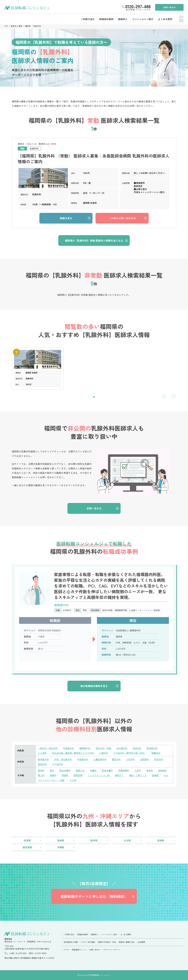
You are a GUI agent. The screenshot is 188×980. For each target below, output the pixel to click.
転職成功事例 (106, 19)
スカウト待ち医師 (88, 942)
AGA (166, 775)
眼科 (52, 770)
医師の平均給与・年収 (107, 942)
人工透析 (42, 753)
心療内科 (104, 753)
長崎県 (61, 840)
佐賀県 (27, 840)
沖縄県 (61, 847)
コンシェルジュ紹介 (143, 19)
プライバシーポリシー (112, 950)
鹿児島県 (27, 847)
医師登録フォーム (79, 950)
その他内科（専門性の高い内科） (130, 753)
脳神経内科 (152, 748)
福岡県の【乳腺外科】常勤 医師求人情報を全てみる (94, 240)
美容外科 (42, 764)
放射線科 (163, 770)
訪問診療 (78, 775)
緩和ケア (119, 775)
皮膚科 (93, 770)
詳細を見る (66, 218)
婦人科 (41, 775)
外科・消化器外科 (63, 759)
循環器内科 (85, 748)
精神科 (41, 770)
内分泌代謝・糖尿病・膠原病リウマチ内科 (73, 753)
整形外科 (116, 759)
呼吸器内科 (69, 748)
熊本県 (94, 840)
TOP (6, 26)
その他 (73, 780)
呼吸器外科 (83, 759)
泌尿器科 (145, 759)
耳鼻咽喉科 (124, 770)
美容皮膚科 (107, 770)
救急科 (150, 770)
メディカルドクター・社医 (51, 780)
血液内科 (137, 748)
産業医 (155, 775)
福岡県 (28, 26)
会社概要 (141, 942)
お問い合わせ (169, 7)
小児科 (138, 770)
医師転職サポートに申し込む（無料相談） (94, 896)
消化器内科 (122, 748)
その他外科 (58, 764)
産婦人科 (80, 770)
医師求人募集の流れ (127, 942)
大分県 (127, 840)
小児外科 (130, 759)
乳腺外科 (37, 26)
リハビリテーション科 (99, 775)
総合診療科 (65, 770)
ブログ (66, 950)
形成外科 (159, 759)
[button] (94, 397)
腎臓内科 (156, 753)
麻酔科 (53, 775)
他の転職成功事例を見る (94, 686)
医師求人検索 (16, 26)
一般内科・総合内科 (48, 748)
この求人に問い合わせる (122, 218)
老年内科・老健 (103, 748)
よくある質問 (165, 19)
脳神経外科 (43, 759)
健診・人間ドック (138, 775)
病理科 (65, 775)
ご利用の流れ (88, 19)
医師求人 (123, 19)
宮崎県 (161, 840)
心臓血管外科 (100, 759)
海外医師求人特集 (71, 942)
